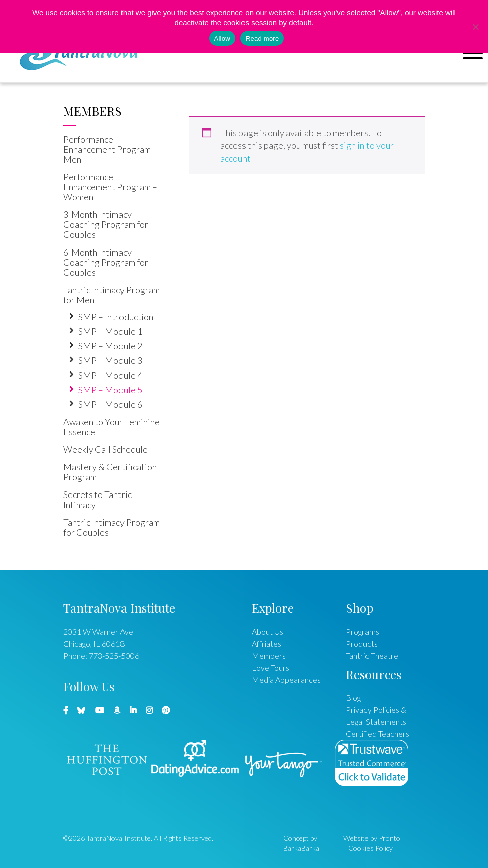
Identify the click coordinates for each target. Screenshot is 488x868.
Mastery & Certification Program (110, 472)
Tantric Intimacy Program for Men (111, 295)
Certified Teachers (378, 734)
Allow (222, 38)
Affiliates (266, 643)
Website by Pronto (372, 838)
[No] (475, 27)
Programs (362, 631)
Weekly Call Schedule (105, 449)
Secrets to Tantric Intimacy (97, 500)
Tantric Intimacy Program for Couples (111, 527)
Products (362, 643)
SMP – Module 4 (110, 375)
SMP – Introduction (116, 317)
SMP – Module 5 (110, 390)
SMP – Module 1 (110, 331)
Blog (353, 698)
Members (93, 111)
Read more (262, 38)
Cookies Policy (371, 848)
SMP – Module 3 (110, 360)
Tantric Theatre (372, 655)
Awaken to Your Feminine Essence (111, 427)
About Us (267, 631)
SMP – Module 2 (110, 346)
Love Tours (270, 667)
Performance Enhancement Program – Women (110, 187)
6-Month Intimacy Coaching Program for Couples (106, 262)
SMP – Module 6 (110, 404)
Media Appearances (286, 679)
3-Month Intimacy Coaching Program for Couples (106, 224)
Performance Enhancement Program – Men (110, 149)
